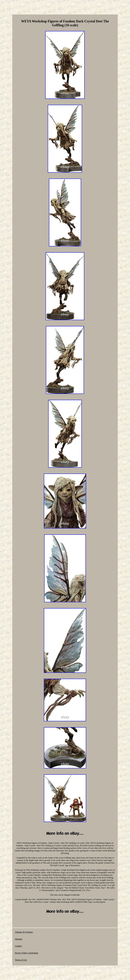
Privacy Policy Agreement (26, 953)
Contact (18, 946)
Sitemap (19, 939)
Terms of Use (21, 960)
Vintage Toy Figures (24, 932)
